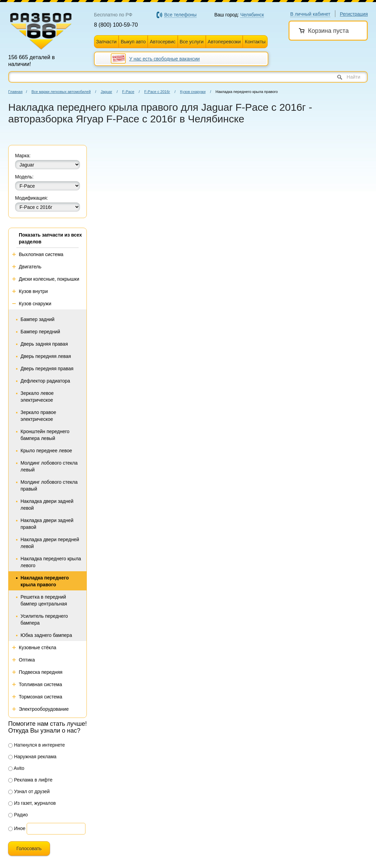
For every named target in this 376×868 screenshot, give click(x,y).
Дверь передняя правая (47, 369)
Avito (16, 768)
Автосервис (163, 42)
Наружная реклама (32, 757)
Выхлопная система (41, 254)
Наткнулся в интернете (37, 745)
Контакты (255, 42)
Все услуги (192, 42)
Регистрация (354, 14)
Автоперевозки (224, 42)
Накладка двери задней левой (47, 505)
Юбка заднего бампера (46, 635)
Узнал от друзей (29, 791)
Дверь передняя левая (46, 356)
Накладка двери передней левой (50, 543)
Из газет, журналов (32, 803)
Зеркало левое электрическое (37, 397)
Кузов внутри (33, 291)
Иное (17, 828)
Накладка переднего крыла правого (45, 581)
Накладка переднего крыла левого (51, 562)
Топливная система (41, 684)
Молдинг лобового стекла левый (49, 466)
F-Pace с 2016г (157, 92)
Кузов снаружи (193, 92)
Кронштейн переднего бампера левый (45, 435)
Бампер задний (37, 319)
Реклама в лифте (30, 780)
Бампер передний (40, 332)
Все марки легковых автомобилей (61, 92)
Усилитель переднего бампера (44, 619)
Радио (18, 815)
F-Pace (128, 92)
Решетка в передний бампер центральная (44, 600)
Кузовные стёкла (38, 647)
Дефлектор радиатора (45, 381)
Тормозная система (41, 697)
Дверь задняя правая (44, 344)
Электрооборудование (44, 709)
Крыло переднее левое (46, 451)
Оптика (27, 660)
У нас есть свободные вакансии (164, 59)
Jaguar (106, 92)
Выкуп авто (133, 42)
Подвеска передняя (41, 672)
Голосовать (29, 849)
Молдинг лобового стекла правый (49, 485)
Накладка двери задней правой (47, 524)
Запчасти (106, 42)
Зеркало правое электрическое (38, 416)
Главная (15, 92)
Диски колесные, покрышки (49, 279)
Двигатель (30, 267)
